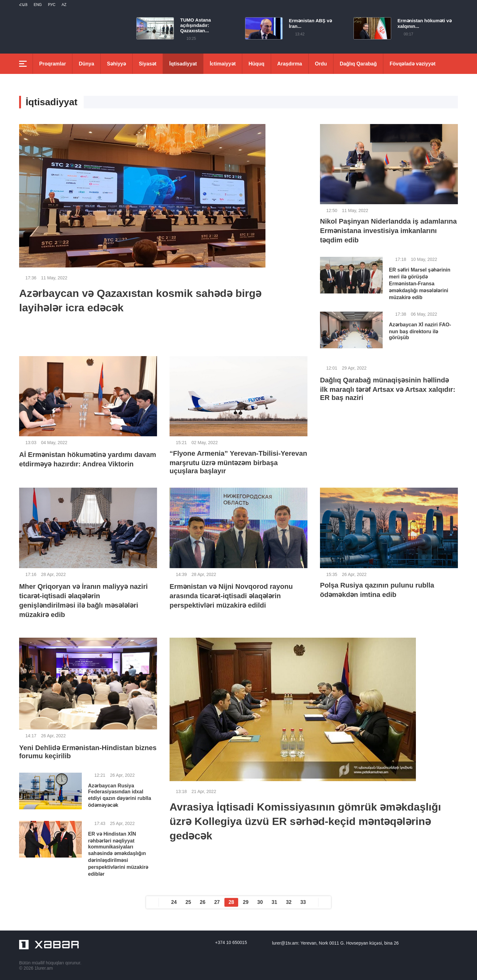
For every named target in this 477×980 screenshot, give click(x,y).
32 (289, 902)
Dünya (86, 64)
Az (64, 5)
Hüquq (257, 64)
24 (174, 902)
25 (188, 902)
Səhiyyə (116, 64)
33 (303, 902)
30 (260, 902)
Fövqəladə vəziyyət (412, 64)
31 (275, 902)
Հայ (23, 5)
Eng (38, 5)
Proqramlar (52, 64)
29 (246, 902)
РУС (52, 5)
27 (217, 902)
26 (203, 902)
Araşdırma (290, 64)
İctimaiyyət (223, 64)
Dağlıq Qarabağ (358, 64)
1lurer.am (44, 968)
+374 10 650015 (231, 942)
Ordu (321, 64)
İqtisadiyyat (183, 64)
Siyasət (148, 64)
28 (231, 902)
